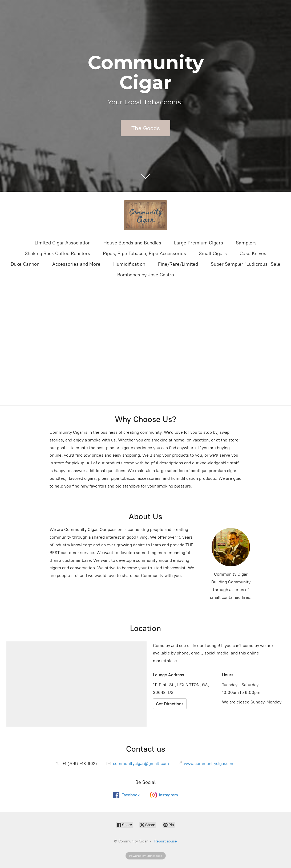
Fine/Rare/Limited (178, 264)
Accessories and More (76, 264)
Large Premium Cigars (199, 243)
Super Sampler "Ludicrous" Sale (246, 264)
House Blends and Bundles (132, 243)
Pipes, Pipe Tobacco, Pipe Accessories (144, 253)
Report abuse (166, 841)
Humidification (129, 264)
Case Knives (253, 253)
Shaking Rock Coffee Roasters (57, 253)
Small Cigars (213, 253)
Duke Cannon (25, 264)
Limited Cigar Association (63, 243)
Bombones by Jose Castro (146, 275)
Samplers (246, 243)
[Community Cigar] (145, 215)
